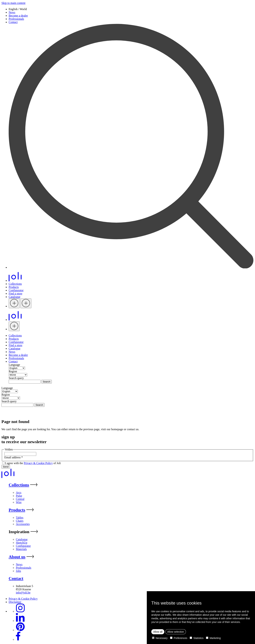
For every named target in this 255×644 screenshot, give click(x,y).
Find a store (16, 294)
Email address (14, 457)
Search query (16, 378)
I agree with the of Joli (33, 463)
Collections (15, 284)
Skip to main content (13, 3)
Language (14, 365)
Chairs (20, 521)
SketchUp (22, 543)
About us (17, 557)
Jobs (18, 571)
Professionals (16, 19)
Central (20, 499)
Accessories (23, 524)
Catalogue (15, 297)
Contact (13, 22)
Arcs (19, 493)
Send (6, 467)
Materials (21, 549)
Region (13, 371)
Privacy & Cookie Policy (38, 463)
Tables (20, 518)
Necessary (160, 638)
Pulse (19, 496)
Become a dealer (18, 16)
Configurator (16, 290)
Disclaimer (15, 602)
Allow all (158, 632)
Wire (19, 502)
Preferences (179, 638)
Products (14, 287)
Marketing (213, 638)
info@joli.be (23, 593)
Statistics (197, 638)
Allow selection (176, 632)
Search (47, 382)
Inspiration (19, 532)
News (12, 12)
